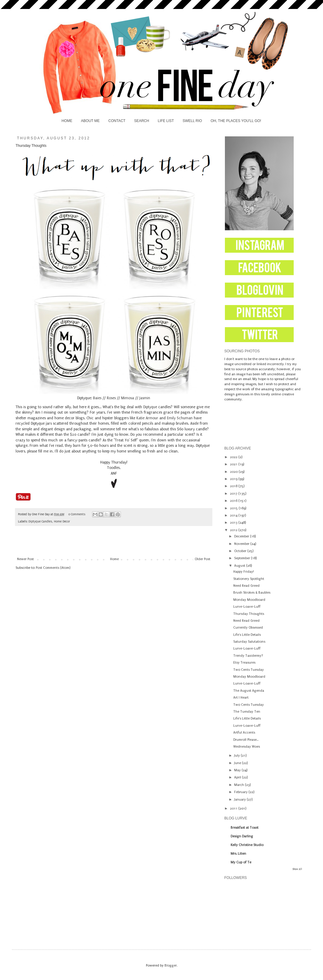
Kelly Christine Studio (247, 845)
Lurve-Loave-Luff (247, 607)
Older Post (202, 559)
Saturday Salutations (249, 642)
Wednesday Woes (247, 747)
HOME (67, 121)
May (238, 770)
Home (114, 559)
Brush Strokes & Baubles (252, 593)
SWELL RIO (192, 121)
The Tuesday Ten (247, 712)
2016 (234, 501)
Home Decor (62, 522)
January (240, 800)
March (240, 785)
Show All (297, 869)
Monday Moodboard (249, 600)
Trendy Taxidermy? (248, 656)
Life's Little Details (247, 635)
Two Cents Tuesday (249, 670)
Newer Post (25, 559)
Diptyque (150, 407)
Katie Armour (147, 418)
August (240, 566)
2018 (234, 486)
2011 (234, 808)
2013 (234, 523)
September (243, 558)
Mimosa (128, 398)
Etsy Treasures (244, 663)
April (238, 777)
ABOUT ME (90, 121)
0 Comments (77, 514)
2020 (234, 472)
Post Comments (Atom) (53, 568)
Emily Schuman (180, 418)
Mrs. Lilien (238, 854)
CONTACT (117, 121)
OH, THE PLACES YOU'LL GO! (236, 121)
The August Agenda (249, 691)
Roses (111, 398)
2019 (234, 479)
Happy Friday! (244, 572)
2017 (234, 494)
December (242, 536)
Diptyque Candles (40, 522)
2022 (234, 457)
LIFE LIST (166, 121)
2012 (234, 530)
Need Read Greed (246, 586)
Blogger (171, 965)
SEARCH (141, 121)
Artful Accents (244, 733)
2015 (234, 508)
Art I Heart (241, 698)
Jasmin (145, 398)
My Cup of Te (241, 862)
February (241, 792)
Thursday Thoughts (249, 614)
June (238, 763)
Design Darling (242, 836)
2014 (234, 515)
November (242, 544)
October (241, 551)
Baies (97, 398)
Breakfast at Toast (244, 828)
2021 (234, 464)
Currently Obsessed (248, 628)
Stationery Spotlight (249, 579)
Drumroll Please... (246, 740)
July (237, 756)
